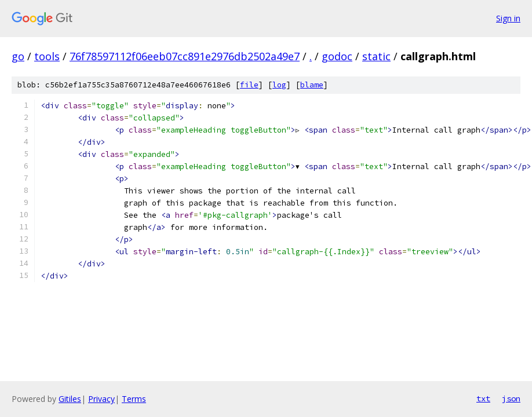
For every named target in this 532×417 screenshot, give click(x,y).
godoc (337, 56)
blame (312, 85)
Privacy (101, 399)
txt (483, 398)
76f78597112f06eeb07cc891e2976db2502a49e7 (185, 56)
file (249, 85)
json (511, 398)
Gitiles (70, 399)
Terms (134, 399)
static (376, 56)
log (279, 85)
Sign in (508, 18)
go (18, 56)
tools (47, 56)
